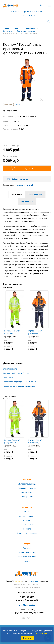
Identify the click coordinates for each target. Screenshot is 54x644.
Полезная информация (27, 533)
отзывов (34, 581)
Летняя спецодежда (27, 484)
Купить (29, 168)
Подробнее (41, 633)
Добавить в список (20, 179)
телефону (20, 185)
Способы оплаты (10, 369)
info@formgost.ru (27, 605)
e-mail (30, 185)
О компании (27, 512)
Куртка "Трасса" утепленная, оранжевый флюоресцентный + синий (37, 332)
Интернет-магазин (27, 516)
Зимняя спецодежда (27, 488)
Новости (27, 529)
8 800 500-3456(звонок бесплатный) (27, 599)
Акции (27, 561)
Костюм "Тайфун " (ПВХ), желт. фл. (12, 332)
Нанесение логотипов (27, 557)
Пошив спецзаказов (27, 552)
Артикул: (8, 110)
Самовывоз (8, 377)
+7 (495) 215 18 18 (27, 15)
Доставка (27, 548)
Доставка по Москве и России (16, 373)
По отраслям (27, 497)
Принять (27, 638)
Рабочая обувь (27, 492)
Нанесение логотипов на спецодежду (19, 386)
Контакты (27, 520)
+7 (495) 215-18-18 (26, 592)
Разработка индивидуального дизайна (19, 382)
